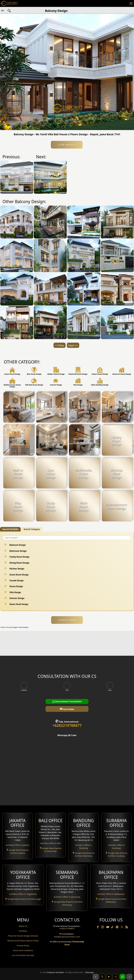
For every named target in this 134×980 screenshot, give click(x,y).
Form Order (67, 709)
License (25, 627)
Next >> (73, 345)
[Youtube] (108, 928)
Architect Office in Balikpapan (111, 894)
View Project (67, 145)
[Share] (116, 977)
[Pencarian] (102, 977)
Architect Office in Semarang (67, 897)
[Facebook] (98, 928)
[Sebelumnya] (96, 977)
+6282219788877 (67, 725)
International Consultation (67, 701)
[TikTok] (113, 928)
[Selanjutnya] (129, 977)
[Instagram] (103, 928)
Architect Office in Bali (51, 843)
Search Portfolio (10, 529)
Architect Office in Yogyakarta (23, 894)
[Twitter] (122, 928)
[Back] (3, 10)
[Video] (109, 977)
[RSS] (127, 928)
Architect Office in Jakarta (17, 845)
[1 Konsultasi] (123, 977)
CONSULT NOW (67, 620)
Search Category (32, 529)
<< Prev (59, 345)
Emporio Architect (56, 972)
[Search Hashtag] (9, 10)
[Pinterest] (117, 928)
